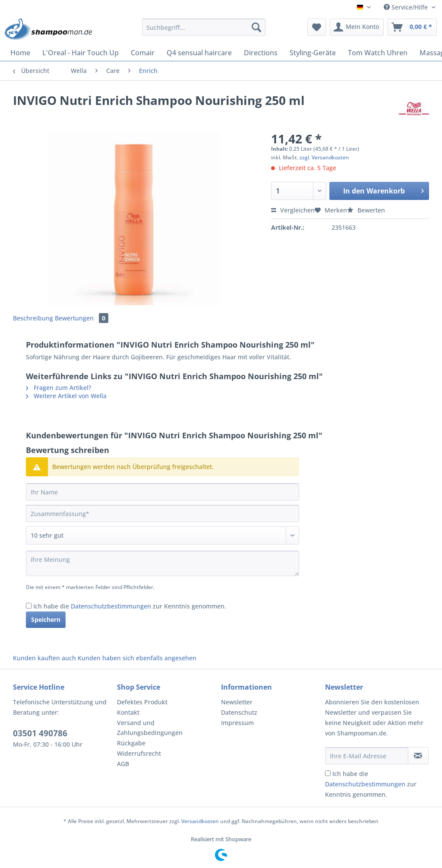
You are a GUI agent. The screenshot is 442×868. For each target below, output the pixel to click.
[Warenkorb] (412, 27)
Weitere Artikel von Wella (66, 396)
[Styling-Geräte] (313, 53)
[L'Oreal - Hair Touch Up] (81, 53)
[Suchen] (256, 27)
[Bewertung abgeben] (163, 535)
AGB (123, 764)
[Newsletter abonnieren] (418, 756)
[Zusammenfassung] (163, 513)
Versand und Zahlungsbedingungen (150, 728)
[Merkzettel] (317, 27)
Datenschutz (239, 712)
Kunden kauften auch (44, 658)
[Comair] (143, 53)
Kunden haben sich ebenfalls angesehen (137, 658)
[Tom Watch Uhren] (378, 53)
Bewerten (366, 210)
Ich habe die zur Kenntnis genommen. (130, 606)
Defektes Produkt (142, 702)
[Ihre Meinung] (163, 563)
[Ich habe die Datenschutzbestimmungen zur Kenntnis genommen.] (29, 606)
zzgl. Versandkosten (324, 157)
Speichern (46, 619)
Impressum (237, 723)
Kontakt (128, 712)
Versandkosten (200, 821)
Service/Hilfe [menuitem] (407, 7)
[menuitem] (204, 31)
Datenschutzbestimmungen (111, 606)
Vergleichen (293, 210)
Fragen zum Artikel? (58, 388)
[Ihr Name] (163, 492)
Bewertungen (82, 318)
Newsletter (237, 702)
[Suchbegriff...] (204, 27)
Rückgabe (131, 743)
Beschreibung (33, 318)
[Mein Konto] (357, 27)
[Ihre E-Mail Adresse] (367, 756)
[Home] (20, 53)
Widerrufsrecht (139, 753)
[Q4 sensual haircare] (199, 53)
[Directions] (261, 53)
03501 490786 (40, 733)
